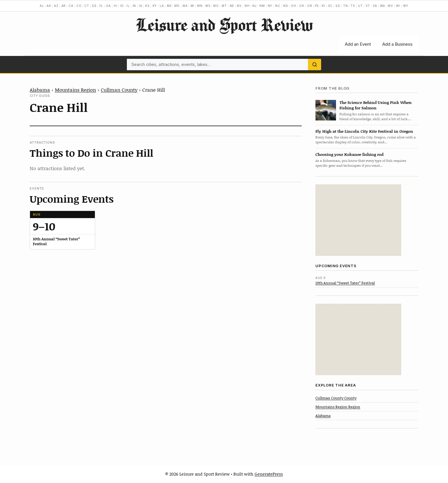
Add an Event (358, 44)
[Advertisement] (358, 220)
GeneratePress (269, 474)
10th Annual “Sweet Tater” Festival (345, 283)
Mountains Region (75, 90)
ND (286, 6)
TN (346, 6)
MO (216, 6)
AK (49, 6)
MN (200, 6)
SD (338, 6)
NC (278, 6)
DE (94, 6)
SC (330, 6)
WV (390, 6)
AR (64, 6)
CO (79, 6)
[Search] (315, 65)
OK (302, 6)
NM (262, 6)
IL (128, 6)
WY (406, 6)
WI (398, 6)
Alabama (40, 90)
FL (101, 6)
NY (270, 6)
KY (155, 6)
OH (294, 6)
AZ (56, 6)
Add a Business (397, 44)
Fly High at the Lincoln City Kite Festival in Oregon (364, 131)
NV (239, 6)
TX (353, 6)
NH (247, 6)
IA (141, 6)
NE (232, 6)
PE (317, 6)
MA (185, 6)
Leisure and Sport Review (224, 25)
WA (383, 6)
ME (169, 6)
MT (224, 6)
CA (71, 6)
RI (323, 6)
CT (87, 6)
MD (177, 6)
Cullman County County (336, 398)
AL (42, 6)
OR (310, 6)
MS (208, 6)
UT (360, 6)
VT (368, 6)
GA (108, 6)
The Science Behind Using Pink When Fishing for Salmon (376, 105)
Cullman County (119, 90)
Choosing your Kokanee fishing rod (349, 154)
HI (116, 6)
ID (122, 6)
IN (134, 6)
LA (162, 6)
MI (193, 6)
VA (375, 6)
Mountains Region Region (338, 407)
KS (147, 6)
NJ (254, 6)
